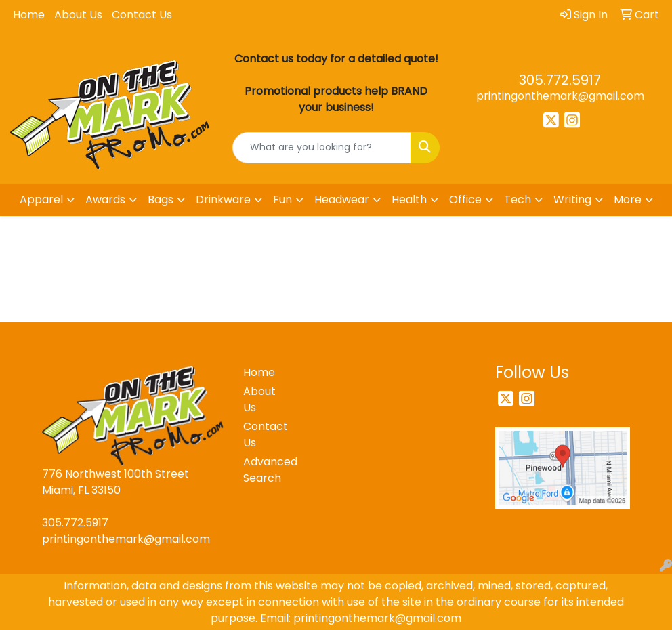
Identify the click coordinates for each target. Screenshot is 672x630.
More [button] (628, 199)
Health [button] (409, 199)
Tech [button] (518, 199)
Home (29, 15)
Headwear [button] (342, 199)
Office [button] (465, 199)
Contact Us (142, 15)
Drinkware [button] (223, 199)
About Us (78, 15)
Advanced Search (267, 470)
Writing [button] (572, 199)
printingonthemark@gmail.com (560, 96)
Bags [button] (161, 199)
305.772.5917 (560, 80)
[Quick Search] (322, 148)
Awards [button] (105, 199)
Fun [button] (282, 199)
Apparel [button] (41, 199)
